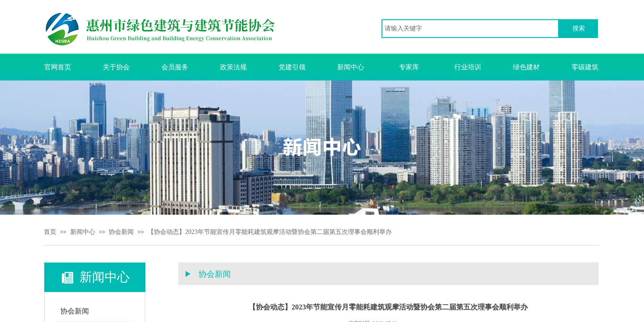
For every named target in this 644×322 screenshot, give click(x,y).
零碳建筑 (585, 67)
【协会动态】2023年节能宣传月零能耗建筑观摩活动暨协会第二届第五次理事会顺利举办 (270, 232)
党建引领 (292, 67)
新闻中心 (351, 67)
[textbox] (470, 29)
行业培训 (468, 67)
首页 (50, 232)
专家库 (409, 67)
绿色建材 (526, 67)
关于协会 (116, 67)
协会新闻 (121, 232)
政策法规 (233, 67)
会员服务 (175, 67)
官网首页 (58, 67)
